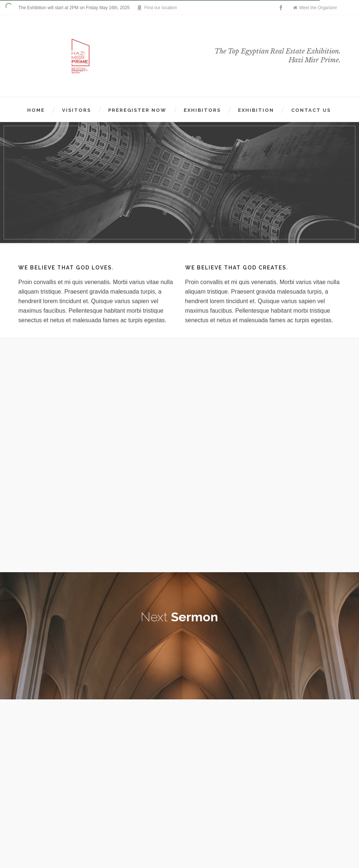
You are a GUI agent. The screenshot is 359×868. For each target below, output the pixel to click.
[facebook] (282, 8)
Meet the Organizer (315, 8)
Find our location (157, 8)
